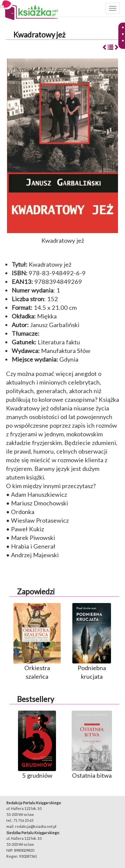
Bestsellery (35, 699)
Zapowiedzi (36, 592)
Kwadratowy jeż (39, 35)
